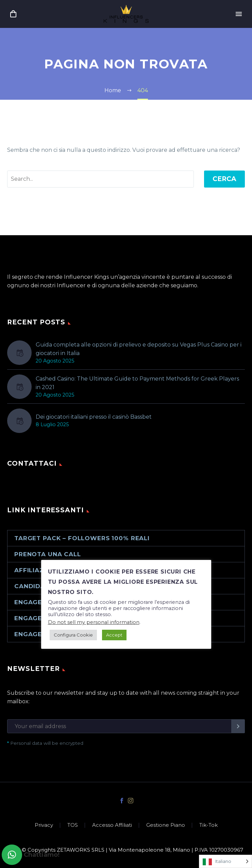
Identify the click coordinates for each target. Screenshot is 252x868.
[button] (12, 855)
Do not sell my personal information (94, 622)
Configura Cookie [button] (73, 635)
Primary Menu (239, 14)
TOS (73, 825)
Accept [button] (114, 635)
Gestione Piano (166, 825)
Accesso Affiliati (112, 825)
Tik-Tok (208, 825)
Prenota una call (48, 554)
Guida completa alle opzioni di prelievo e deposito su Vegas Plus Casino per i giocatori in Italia (139, 349)
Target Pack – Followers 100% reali (82, 538)
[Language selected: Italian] (225, 861)
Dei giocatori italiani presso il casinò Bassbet (94, 417)
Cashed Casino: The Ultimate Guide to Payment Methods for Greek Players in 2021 (137, 383)
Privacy (44, 825)
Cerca (224, 179)
